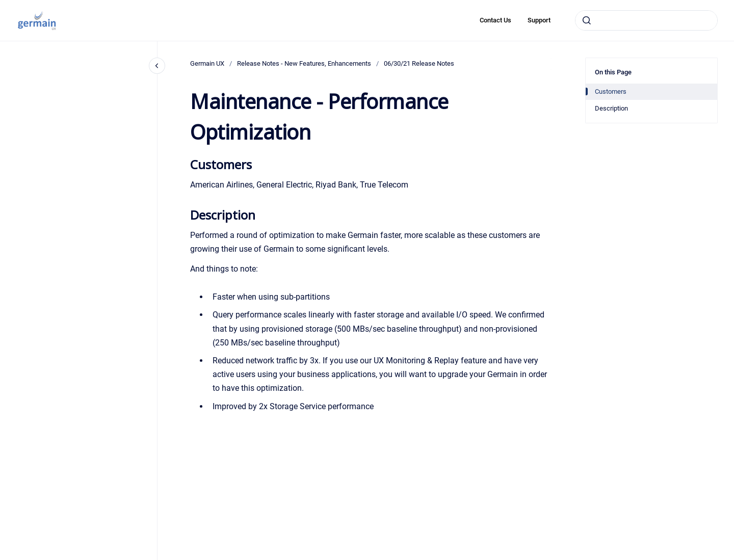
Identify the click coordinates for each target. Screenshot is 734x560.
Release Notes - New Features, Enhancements (304, 63)
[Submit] (587, 20)
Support (539, 20)
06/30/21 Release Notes (419, 63)
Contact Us (495, 20)
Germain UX (207, 63)
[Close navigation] (157, 66)
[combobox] (646, 20)
